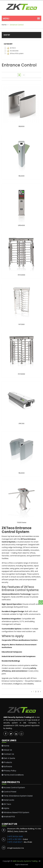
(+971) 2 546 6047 (15, 842)
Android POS (8, 817)
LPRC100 (21, 424)
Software (7, 767)
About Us (7, 750)
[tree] (21, 51)
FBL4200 (21, 176)
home (4, 25)
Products (7, 762)
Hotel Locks (8, 800)
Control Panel (9, 792)
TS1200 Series (22, 522)
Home (5, 746)
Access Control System (13, 788)
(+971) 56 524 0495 (15, 837)
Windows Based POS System (15, 813)
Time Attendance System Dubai (17, 796)
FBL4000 (22, 473)
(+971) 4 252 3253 (15, 839)
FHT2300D (21, 374)
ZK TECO (11, 48)
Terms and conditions (13, 775)
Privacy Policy (9, 771)
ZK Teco (6, 804)
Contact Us (8, 754)
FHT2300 (22, 324)
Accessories (13, 51)
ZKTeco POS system (15, 54)
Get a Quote (8, 758)
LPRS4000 (21, 225)
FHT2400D (21, 275)
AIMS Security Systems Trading (25, 861)
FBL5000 (21, 126)
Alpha (5, 808)
